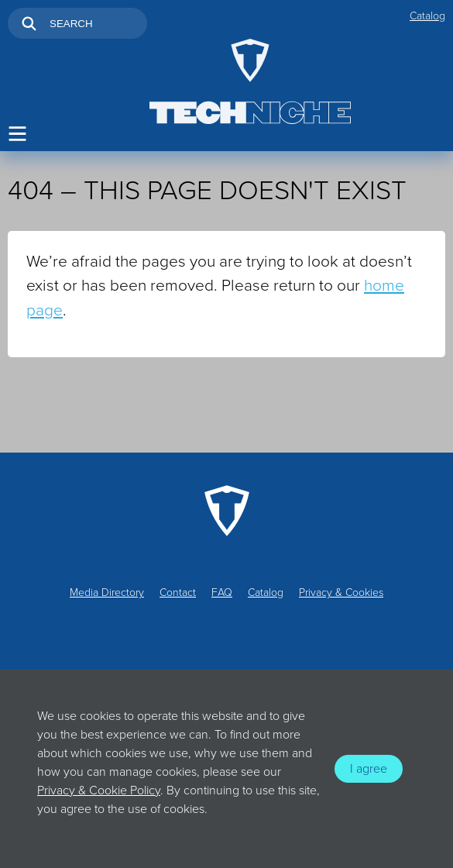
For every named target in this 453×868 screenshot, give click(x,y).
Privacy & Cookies (341, 592)
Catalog (427, 16)
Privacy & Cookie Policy (99, 790)
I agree (369, 769)
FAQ (222, 592)
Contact (178, 592)
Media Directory (107, 592)
